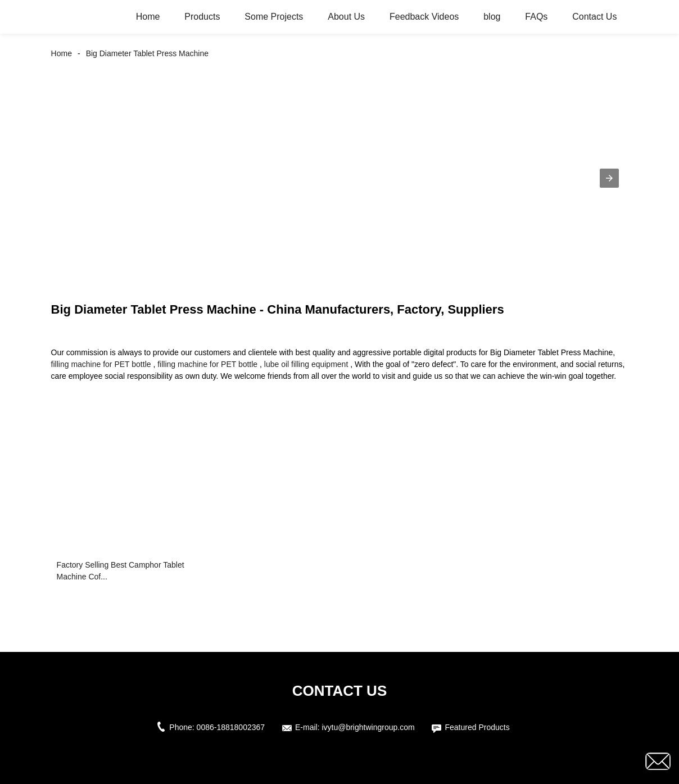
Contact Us (594, 17)
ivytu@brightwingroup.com (368, 727)
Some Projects (274, 17)
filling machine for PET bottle (101, 364)
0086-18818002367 (231, 727)
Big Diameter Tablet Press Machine (147, 53)
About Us (346, 17)
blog (492, 17)
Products (202, 17)
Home (148, 17)
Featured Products (477, 727)
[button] (609, 178)
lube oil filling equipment (306, 364)
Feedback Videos (424, 17)
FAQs (536, 17)
